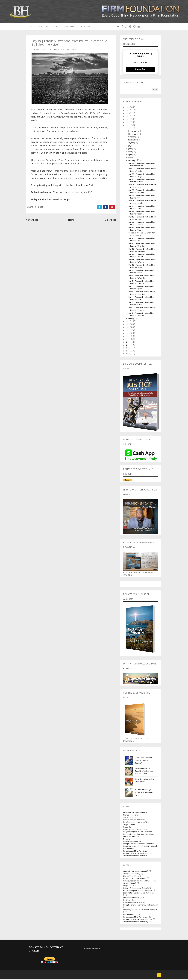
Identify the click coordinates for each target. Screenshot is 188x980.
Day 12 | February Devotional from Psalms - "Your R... (142, 256)
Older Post (110, 220)
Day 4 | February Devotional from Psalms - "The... (142, 299)
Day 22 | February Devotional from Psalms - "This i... (142, 197)
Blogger (103, 949)
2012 (128, 340)
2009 (128, 349)
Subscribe (140, 70)
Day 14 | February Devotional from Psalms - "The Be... (142, 245)
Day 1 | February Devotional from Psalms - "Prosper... (142, 315)
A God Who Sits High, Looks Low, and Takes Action (144, 793)
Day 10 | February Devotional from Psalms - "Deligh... (142, 267)
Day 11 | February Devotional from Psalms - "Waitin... (142, 262)
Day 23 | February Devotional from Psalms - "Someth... (142, 192)
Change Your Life (130, 818)
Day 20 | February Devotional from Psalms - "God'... (142, 208)
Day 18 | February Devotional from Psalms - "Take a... (142, 219)
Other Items (69, 27)
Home (30, 27)
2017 (128, 325)
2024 (128, 114)
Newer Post (32, 220)
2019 (128, 129)
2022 (128, 120)
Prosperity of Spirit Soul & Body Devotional (140, 847)
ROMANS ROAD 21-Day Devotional (137, 854)
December (133, 132)
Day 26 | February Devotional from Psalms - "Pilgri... (142, 176)
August (131, 143)
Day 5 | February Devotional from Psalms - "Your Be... (142, 294)
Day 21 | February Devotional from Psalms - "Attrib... (142, 203)
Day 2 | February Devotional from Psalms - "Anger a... (142, 310)
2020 (128, 126)
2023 (128, 117)
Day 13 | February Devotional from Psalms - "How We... (142, 251)
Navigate (127, 840)
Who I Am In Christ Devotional (135, 856)
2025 (128, 111)
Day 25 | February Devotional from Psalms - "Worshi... (142, 181)
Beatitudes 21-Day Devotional (135, 813)
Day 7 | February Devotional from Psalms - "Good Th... (142, 283)
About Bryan (42, 27)
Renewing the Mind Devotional (135, 852)
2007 (128, 354)
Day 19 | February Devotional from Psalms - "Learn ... (142, 213)
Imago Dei (127, 828)
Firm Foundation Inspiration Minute (137, 823)
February (132, 161)
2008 (128, 352)
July (130, 146)
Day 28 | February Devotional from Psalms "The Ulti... (142, 165)
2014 (128, 334)
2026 (128, 108)
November (133, 135)
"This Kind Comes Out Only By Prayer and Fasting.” (144, 761)
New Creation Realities (132, 842)
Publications (86, 27)
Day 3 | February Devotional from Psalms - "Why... (142, 304)
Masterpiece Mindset (131, 837)
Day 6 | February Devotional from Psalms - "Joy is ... (142, 288)
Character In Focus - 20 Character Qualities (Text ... (141, 235)
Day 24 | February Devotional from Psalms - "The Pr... (142, 187)
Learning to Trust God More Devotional (139, 835)
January (131, 319)
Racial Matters (129, 849)
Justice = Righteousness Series (135, 830)
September (133, 141)
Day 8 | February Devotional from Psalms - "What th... (142, 278)
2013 (128, 337)
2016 (128, 328)
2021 (128, 123)
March (131, 158)
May (130, 152)
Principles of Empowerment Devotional (138, 844)
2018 (128, 322)
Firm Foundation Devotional (134, 820)
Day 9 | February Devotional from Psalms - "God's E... (142, 272)
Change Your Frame (131, 816)
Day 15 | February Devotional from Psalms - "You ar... (142, 240)
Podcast (56, 27)
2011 (128, 343)
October (132, 138)
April (130, 155)
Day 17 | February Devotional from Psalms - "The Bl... (142, 224)
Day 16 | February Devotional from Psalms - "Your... (142, 229)
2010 (128, 346)
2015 (128, 331)
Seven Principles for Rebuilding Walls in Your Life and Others (144, 772)
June (130, 149)
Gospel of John (129, 825)
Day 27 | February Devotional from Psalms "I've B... (142, 171)
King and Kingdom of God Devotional (138, 832)
